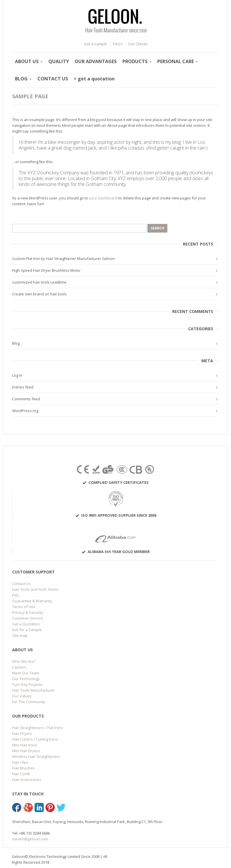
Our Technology (26, 679)
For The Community (29, 702)
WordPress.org (25, 411)
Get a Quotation (26, 624)
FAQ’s (118, 44)
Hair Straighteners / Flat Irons (38, 728)
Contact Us (21, 584)
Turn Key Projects (27, 684)
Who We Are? (24, 661)
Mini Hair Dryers (26, 751)
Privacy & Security (28, 612)
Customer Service (28, 618)
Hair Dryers (22, 733)
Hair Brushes (23, 768)
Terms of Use (24, 607)
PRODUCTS (137, 61)
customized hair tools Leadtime (39, 282)
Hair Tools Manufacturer (33, 690)
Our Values (22, 696)
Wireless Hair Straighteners (36, 756)
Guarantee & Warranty (32, 601)
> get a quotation (94, 79)
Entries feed (23, 387)
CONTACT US (53, 79)
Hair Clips (20, 762)
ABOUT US (29, 61)
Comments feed (26, 399)
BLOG (23, 79)
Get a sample (95, 44)
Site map (20, 635)
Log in (17, 375)
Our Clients (138, 44)
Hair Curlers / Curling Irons (35, 739)
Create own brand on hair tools (39, 294)
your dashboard (103, 198)
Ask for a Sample (27, 630)
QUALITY (59, 61)
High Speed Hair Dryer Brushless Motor (46, 270)
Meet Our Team (26, 673)
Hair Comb (21, 774)
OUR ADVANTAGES (96, 61)
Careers (19, 667)
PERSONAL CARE (178, 61)
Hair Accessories (27, 780)
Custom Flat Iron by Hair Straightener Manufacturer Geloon (64, 258)
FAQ (16, 595)
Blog (16, 343)
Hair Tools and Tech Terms (35, 589)
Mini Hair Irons (25, 745)
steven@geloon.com (30, 839)
